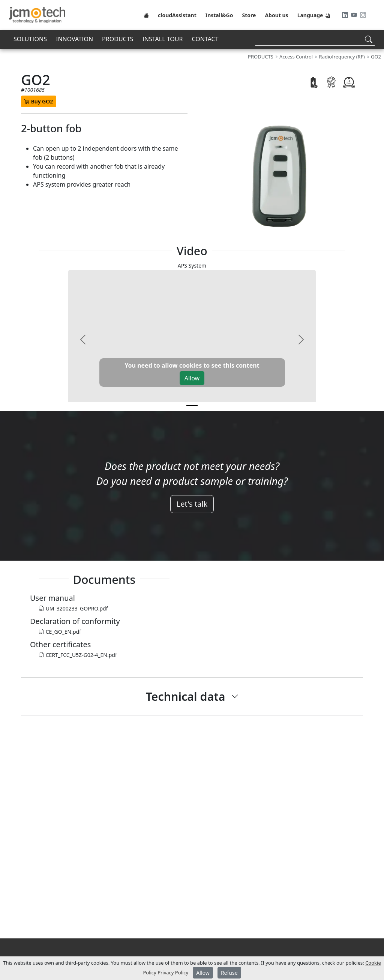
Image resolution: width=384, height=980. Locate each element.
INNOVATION (74, 39)
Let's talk (192, 504)
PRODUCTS (118, 39)
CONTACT (205, 39)
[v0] (192, 406)
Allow (192, 378)
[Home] (146, 15)
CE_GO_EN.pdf (60, 632)
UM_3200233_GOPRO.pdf (73, 608)
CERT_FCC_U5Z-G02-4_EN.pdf (78, 655)
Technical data (185, 696)
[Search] (315, 39)
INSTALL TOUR (162, 39)
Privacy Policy (173, 973)
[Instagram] (363, 15)
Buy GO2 (39, 101)
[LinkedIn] (346, 15)
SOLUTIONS (30, 39)
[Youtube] (355, 15)
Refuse (229, 973)
